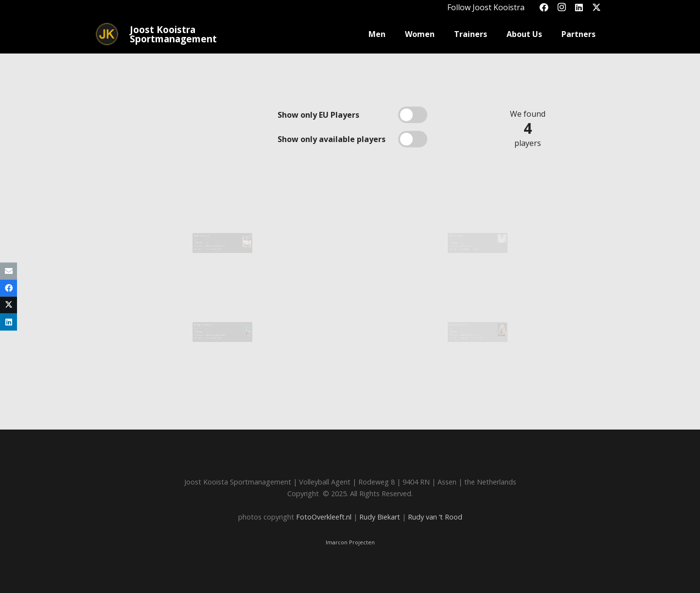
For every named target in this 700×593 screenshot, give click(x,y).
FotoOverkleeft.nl (324, 517)
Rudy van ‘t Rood (435, 517)
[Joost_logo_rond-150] (107, 34)
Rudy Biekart (380, 517)
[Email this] (9, 271)
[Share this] (9, 288)
